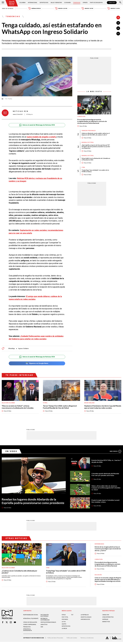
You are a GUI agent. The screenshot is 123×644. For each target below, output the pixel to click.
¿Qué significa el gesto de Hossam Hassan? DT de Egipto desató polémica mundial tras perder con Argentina (96, 147)
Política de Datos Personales (55, 640)
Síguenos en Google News (37, 363)
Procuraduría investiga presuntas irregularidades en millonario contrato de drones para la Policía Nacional (92, 121)
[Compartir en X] (118, 28)
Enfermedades (99, 544)
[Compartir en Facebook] (118, 23)
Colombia (22, 3)
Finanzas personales (89, 131)
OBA (42, 629)
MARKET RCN (106, 624)
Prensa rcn (27, 629)
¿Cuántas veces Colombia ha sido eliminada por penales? (20, 572)
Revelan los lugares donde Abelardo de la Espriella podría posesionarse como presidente (33, 501)
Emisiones (7, 9)
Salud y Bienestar (56, 3)
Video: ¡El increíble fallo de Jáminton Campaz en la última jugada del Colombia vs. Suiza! (106, 488)
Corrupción (81, 117)
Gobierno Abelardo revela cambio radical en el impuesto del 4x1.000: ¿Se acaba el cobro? (96, 134)
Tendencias (77, 3)
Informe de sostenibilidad (45, 621)
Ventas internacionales (48, 624)
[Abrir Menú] (3, 3)
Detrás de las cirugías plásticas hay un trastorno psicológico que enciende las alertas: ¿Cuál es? (108, 549)
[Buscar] (120, 3)
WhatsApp (12, 349)
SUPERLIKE (105, 621)
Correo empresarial (30, 627)
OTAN (83, 168)
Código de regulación (30, 624)
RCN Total (65, 619)
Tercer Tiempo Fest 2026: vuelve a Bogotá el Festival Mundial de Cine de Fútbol (60, 407)
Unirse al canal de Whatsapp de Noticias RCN (37, 125)
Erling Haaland (89, 403)
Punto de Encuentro (96, 3)
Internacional (33, 3)
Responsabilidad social (31, 617)
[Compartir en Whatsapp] (118, 34)
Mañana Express (34, 9)
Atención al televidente (31, 621)
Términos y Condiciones (87, 640)
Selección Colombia (8, 403)
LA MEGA (64, 631)
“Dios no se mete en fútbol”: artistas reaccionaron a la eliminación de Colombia (18, 407)
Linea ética (44, 627)
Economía (68, 3)
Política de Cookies (72, 640)
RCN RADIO (65, 621)
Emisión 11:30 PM (114, 9)
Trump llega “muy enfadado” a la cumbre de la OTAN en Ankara (95, 171)
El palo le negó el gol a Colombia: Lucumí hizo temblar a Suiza (106, 501)
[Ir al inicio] (12, 3)
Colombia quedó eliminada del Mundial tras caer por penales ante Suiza (105, 475)
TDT (72, 617)
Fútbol (45, 403)
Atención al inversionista (28, 632)
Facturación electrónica (45, 618)
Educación (98, 575)
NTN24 (64, 617)
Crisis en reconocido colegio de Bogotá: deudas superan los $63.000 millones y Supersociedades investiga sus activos (107, 581)
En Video (12, 451)
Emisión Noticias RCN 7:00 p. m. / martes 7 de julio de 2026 (106, 461)
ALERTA (64, 626)
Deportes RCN (44, 3)
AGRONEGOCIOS (85, 621)
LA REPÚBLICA (85, 617)
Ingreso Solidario (23, 349)
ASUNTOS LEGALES (86, 619)
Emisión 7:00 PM (87, 9)
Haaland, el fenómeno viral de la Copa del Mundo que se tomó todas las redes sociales (101, 407)
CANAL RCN (112, 3)
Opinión (85, 3)
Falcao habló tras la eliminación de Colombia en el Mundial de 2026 (96, 159)
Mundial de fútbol (88, 143)
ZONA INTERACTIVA (108, 619)
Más (116, 451)
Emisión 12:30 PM (61, 9)
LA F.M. (64, 624)
